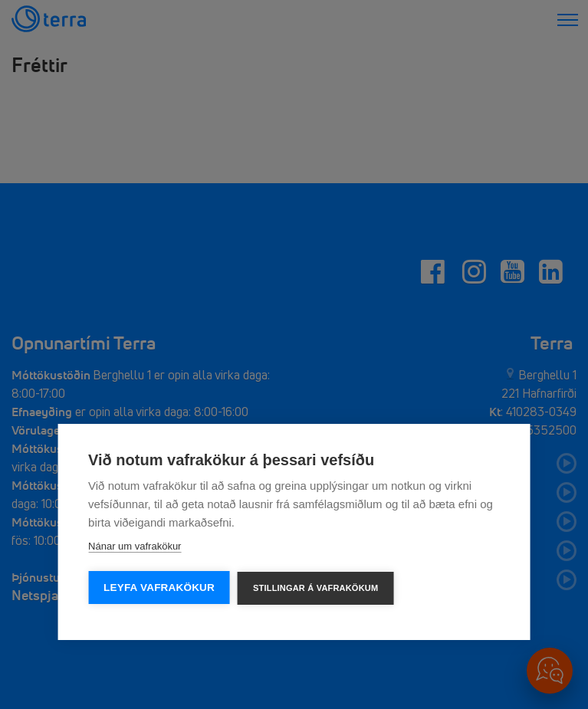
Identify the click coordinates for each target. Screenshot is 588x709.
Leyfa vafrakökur (159, 588)
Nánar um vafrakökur (135, 546)
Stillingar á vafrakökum (315, 588)
